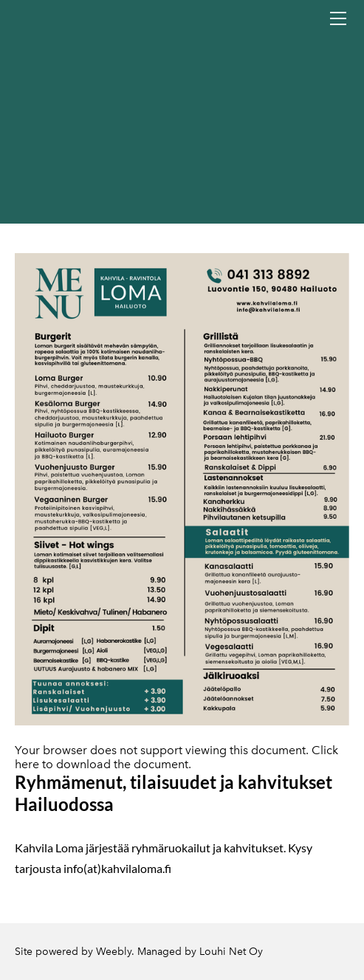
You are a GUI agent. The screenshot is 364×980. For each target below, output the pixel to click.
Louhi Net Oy (231, 952)
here (27, 764)
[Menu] (338, 18)
